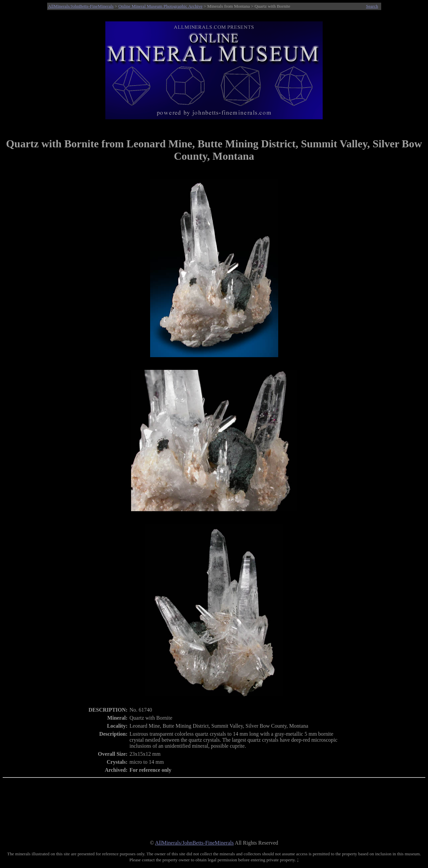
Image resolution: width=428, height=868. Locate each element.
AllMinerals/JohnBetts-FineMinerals (81, 6)
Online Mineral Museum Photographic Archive (160, 6)
